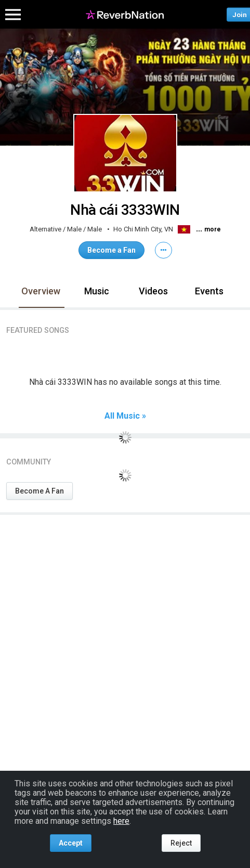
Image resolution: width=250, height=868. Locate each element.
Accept (71, 843)
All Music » (125, 416)
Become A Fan (40, 491)
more (213, 229)
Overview (41, 291)
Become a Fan (111, 250)
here (121, 821)
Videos (153, 291)
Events (209, 291)
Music (97, 291)
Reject (181, 843)
